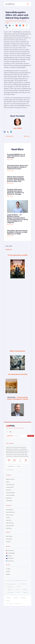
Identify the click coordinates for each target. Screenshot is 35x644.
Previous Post (9, 136)
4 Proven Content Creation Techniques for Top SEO (17, 398)
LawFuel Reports (10, 510)
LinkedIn (8, 572)
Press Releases (10, 21)
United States (10, 551)
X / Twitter (8, 569)
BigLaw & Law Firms (10, 479)
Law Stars (8, 518)
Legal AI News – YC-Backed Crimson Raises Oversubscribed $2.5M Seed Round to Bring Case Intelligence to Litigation (17, 219)
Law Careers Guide (10, 526)
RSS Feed (8, 574)
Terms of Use (16, 598)
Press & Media (9, 539)
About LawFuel (9, 536)
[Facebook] (6, 26)
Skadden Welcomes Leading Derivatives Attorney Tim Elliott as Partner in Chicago (16, 192)
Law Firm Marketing (10, 495)
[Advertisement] (16, 292)
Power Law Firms (10, 515)
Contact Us (8, 542)
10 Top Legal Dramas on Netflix (18, 255)
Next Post (27, 136)
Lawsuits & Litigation (10, 493)
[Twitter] (13, 26)
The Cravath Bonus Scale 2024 (17, 374)
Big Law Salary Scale (10, 512)
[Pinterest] (17, 26)
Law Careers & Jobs (10, 485)
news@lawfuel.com (11, 466)
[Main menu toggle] (28, 4)
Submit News (9, 528)
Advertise (19, 466)
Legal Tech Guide (10, 523)
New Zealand (10, 558)
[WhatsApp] (27, 26)
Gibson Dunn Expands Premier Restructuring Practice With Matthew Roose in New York (16, 179)
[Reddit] (23, 26)
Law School (8, 490)
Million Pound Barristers (18, 351)
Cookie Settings (23, 598)
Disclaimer (8, 601)
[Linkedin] (20, 26)
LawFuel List (9, 520)
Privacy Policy (8, 598)
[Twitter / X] (7, 27)
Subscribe (31, 436)
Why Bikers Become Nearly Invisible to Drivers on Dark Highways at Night (17, 232)
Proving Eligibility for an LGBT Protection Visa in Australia (16, 156)
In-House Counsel (10, 487)
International (10, 561)
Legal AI (8, 482)
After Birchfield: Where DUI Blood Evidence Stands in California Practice (17, 167)
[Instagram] (10, 26)
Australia (9, 556)
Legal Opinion (9, 498)
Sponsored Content (10, 470)
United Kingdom (10, 553)
